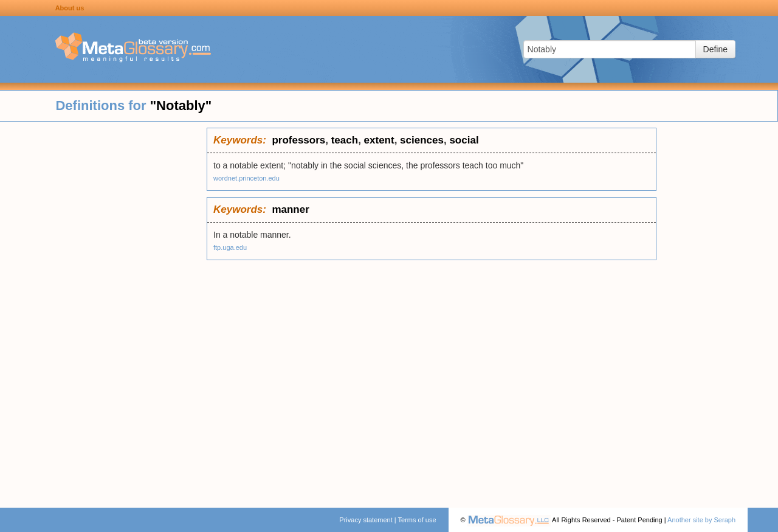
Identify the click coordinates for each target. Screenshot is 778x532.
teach (345, 140)
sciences (422, 140)
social (464, 140)
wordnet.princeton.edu (246, 178)
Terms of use (417, 520)
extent (379, 140)
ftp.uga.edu (230, 247)
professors (298, 140)
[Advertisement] (103, 310)
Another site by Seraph (701, 520)
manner (290, 209)
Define (715, 49)
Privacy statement (366, 520)
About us (70, 8)
